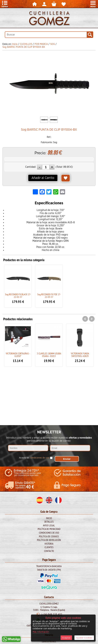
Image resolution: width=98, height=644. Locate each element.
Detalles (49, 522)
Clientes (49, 547)
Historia (49, 544)
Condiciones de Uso (49, 533)
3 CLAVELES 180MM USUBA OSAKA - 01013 (49, 355)
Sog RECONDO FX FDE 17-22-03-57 (49, 296)
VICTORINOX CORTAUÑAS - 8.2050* (18, 355)
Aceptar (66, 638)
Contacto (49, 551)
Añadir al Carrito (43, 178)
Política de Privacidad (49, 529)
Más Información (41, 632)
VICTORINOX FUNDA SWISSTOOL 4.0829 (80, 355)
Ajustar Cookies (84, 638)
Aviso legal (49, 525)
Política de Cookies (49, 536)
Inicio (49, 518)
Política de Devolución (49, 540)
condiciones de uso (40, 458)
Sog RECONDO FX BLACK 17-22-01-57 (18, 296)
